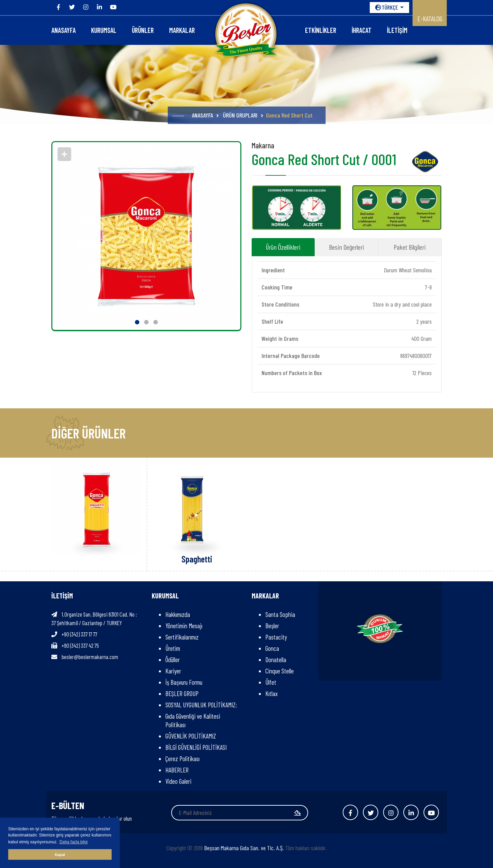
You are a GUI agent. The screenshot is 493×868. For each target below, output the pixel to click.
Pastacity (276, 637)
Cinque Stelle (280, 671)
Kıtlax (271, 693)
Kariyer (173, 671)
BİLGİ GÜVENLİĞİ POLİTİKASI (196, 747)
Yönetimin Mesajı (184, 626)
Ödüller (173, 660)
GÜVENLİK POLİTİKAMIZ (191, 736)
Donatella (276, 660)
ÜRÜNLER (143, 30)
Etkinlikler (321, 30)
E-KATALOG (430, 18)
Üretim (173, 648)
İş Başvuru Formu (184, 682)
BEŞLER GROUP (182, 693)
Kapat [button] (60, 855)
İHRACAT (362, 30)
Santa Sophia (280, 614)
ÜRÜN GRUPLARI (240, 115)
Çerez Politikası (182, 759)
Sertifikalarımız (182, 637)
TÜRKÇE (387, 7)
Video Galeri (178, 781)
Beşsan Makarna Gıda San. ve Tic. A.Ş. (244, 848)
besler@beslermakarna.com (90, 657)
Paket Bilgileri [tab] (410, 247)
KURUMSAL (104, 30)
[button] (137, 322)
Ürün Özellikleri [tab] (283, 247)
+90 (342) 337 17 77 (79, 634)
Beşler (272, 626)
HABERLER (177, 770)
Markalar (182, 30)
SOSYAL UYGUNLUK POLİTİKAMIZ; (203, 705)
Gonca (272, 648)
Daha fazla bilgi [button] (74, 842)
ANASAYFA (64, 30)
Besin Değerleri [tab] (346, 247)
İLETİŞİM (397, 30)
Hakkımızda (178, 614)
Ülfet (271, 682)
